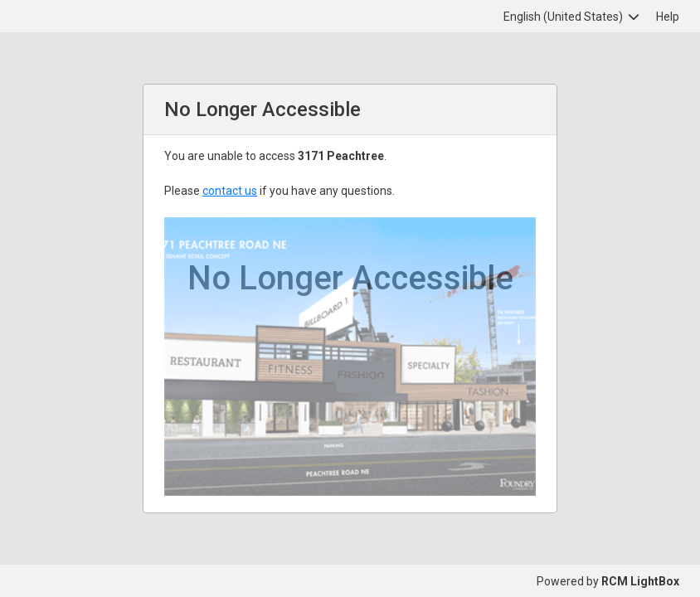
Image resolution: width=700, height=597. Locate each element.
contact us (230, 191)
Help (668, 17)
